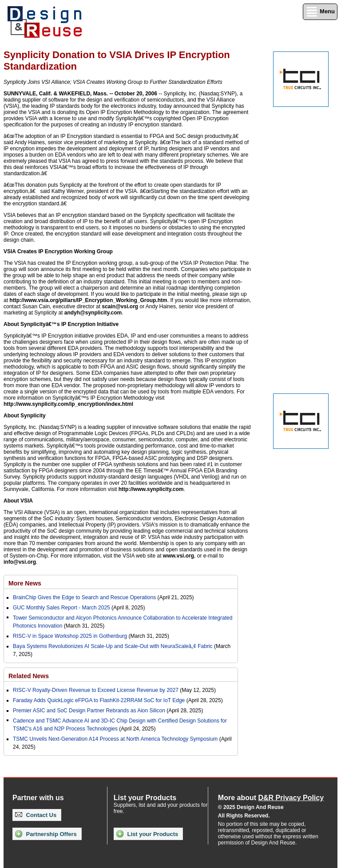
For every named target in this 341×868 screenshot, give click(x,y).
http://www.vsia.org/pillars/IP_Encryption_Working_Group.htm (88, 300)
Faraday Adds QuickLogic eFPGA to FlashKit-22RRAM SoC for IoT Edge (99, 700)
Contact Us (36, 815)
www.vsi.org (178, 556)
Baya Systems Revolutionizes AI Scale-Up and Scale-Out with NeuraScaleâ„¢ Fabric (113, 646)
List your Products (147, 834)
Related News (29, 676)
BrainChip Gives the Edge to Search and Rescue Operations (84, 597)
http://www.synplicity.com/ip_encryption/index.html (68, 404)
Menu (320, 12)
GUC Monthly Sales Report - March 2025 (61, 608)
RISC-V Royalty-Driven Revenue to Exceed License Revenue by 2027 (96, 690)
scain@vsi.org (120, 306)
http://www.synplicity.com (151, 489)
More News (25, 583)
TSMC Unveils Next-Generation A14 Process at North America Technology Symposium (115, 739)
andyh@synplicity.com (93, 313)
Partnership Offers (46, 834)
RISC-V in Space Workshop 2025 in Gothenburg (70, 636)
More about (271, 798)
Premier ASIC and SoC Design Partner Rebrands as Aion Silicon (90, 711)
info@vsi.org (20, 562)
